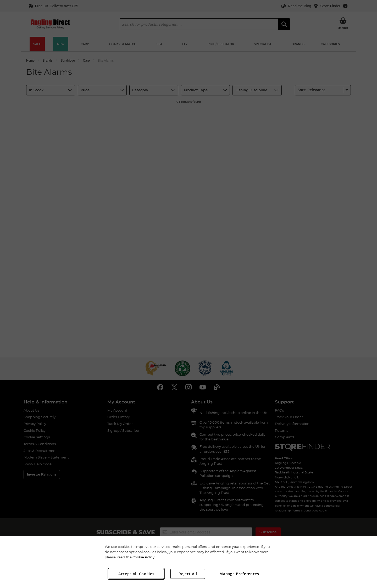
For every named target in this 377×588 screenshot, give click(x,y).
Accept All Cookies (136, 574)
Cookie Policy (143, 557)
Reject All (188, 574)
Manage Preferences (239, 574)
